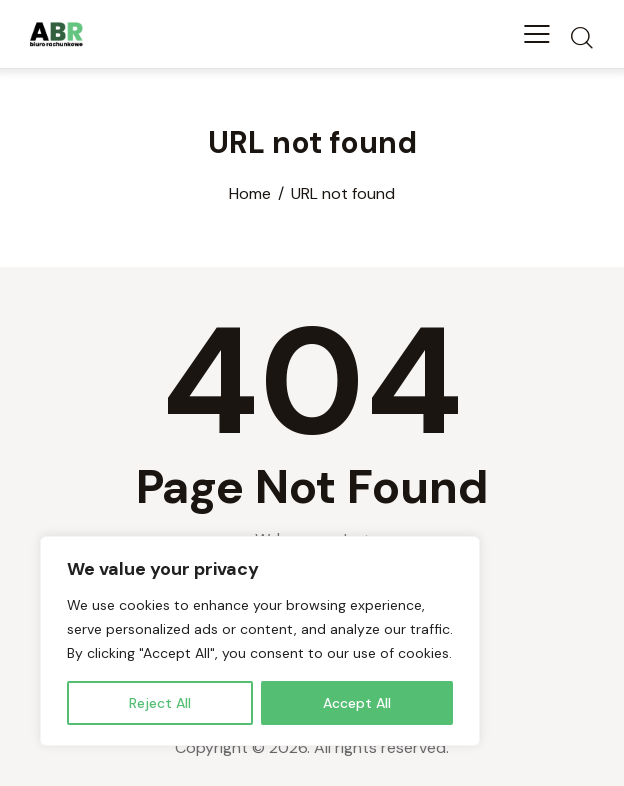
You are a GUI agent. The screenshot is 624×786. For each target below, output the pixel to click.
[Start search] (581, 37)
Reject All (160, 703)
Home (250, 194)
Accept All (357, 703)
